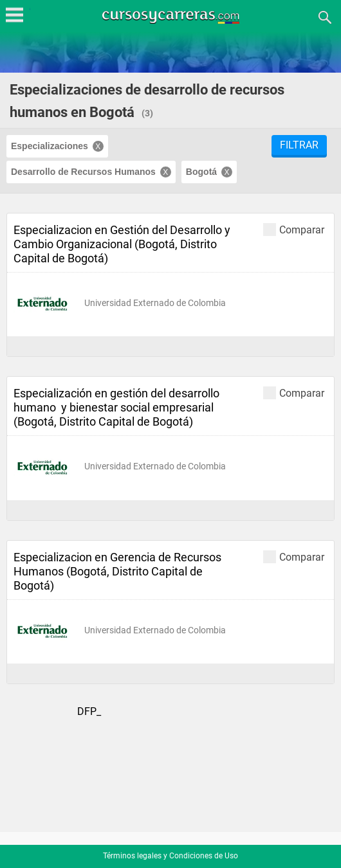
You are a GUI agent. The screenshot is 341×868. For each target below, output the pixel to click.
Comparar (294, 229)
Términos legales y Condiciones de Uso (170, 856)
